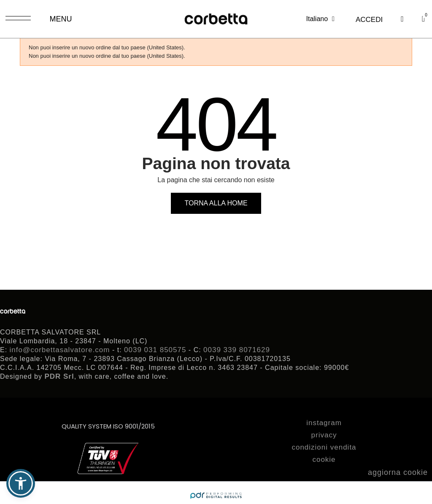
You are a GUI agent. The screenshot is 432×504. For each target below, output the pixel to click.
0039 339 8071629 (237, 350)
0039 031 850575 (155, 350)
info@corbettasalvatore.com (60, 350)
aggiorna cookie (398, 472)
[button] (402, 19)
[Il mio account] (369, 20)
